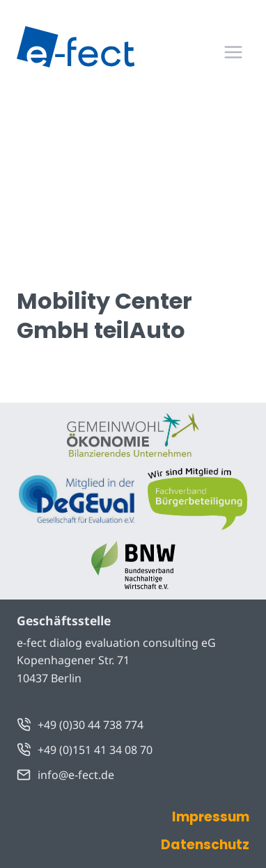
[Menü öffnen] (233, 52)
